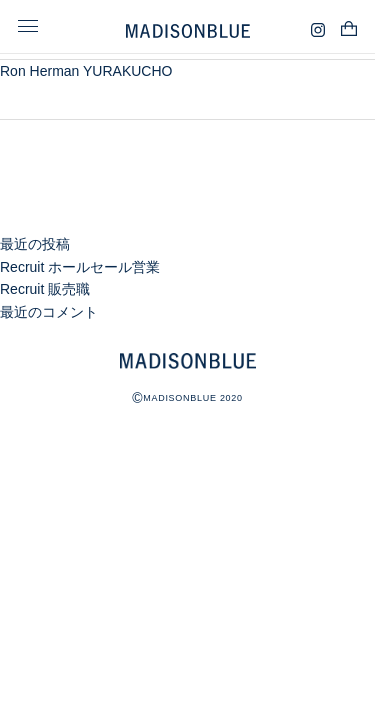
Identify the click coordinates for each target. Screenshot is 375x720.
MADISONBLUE (188, 361)
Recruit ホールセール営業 (80, 267)
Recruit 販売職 (45, 289)
